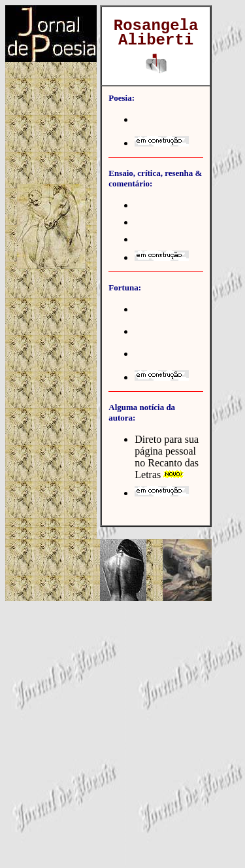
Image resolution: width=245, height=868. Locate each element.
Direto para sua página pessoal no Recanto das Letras (167, 457)
